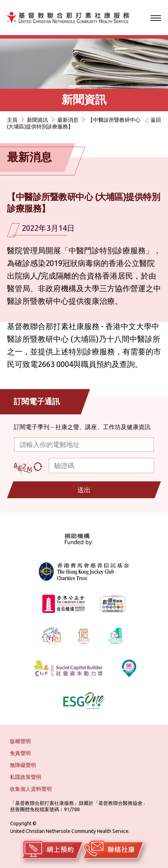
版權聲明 (20, 741)
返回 (156, 120)
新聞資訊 (37, 120)
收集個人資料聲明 (31, 789)
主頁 (12, 120)
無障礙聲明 (23, 765)
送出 (84, 490)
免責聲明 (20, 753)
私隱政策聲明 (26, 777)
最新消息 (68, 120)
